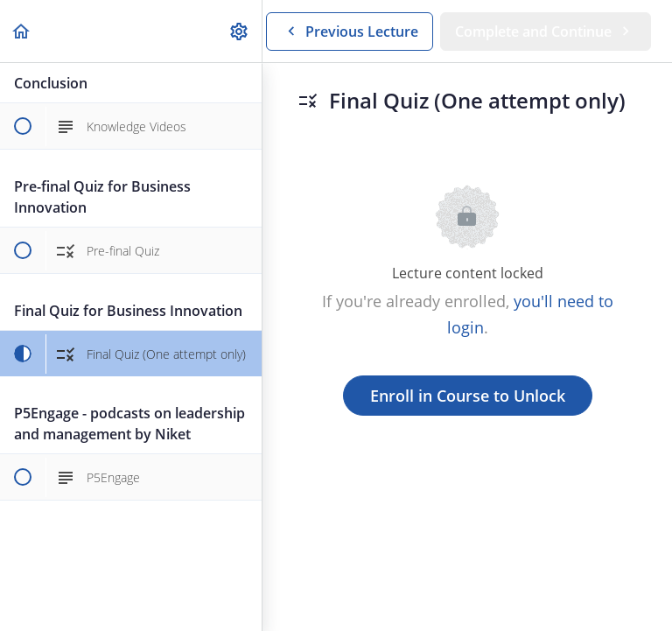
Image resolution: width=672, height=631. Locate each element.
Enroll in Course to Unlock (468, 396)
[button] (22, 31)
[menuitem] (240, 31)
